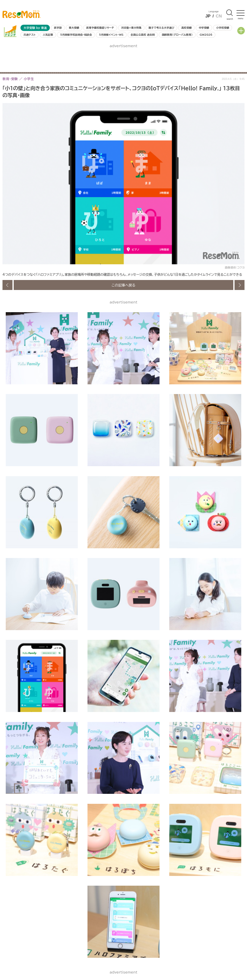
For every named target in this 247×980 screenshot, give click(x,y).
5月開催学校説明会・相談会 (76, 35)
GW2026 (206, 35)
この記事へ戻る (124, 285)
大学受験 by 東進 (35, 28)
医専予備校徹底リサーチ (100, 28)
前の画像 (7, 285)
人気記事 (48, 35)
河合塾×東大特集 (131, 28)
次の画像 (240, 285)
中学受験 (204, 28)
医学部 (58, 28)
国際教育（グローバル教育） (177, 35)
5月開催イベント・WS (111, 35)
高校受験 (186, 28)
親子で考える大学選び (161, 28)
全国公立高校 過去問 (143, 35)
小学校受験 (223, 28)
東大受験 (74, 28)
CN (219, 16)
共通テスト (30, 35)
